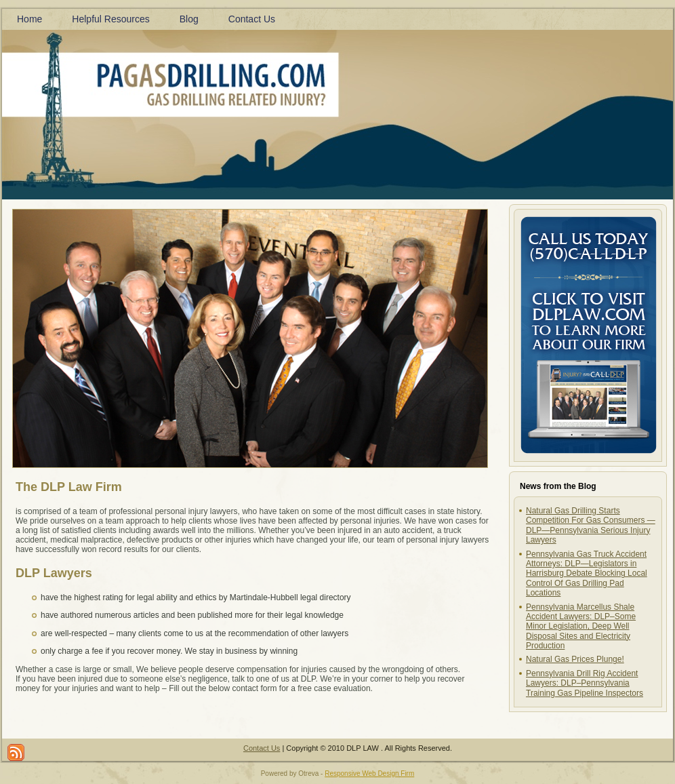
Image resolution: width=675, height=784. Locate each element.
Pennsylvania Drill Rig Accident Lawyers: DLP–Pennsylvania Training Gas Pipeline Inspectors (585, 683)
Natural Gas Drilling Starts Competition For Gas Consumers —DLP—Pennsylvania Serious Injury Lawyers (591, 525)
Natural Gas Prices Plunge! (575, 659)
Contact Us (262, 748)
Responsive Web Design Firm (369, 773)
